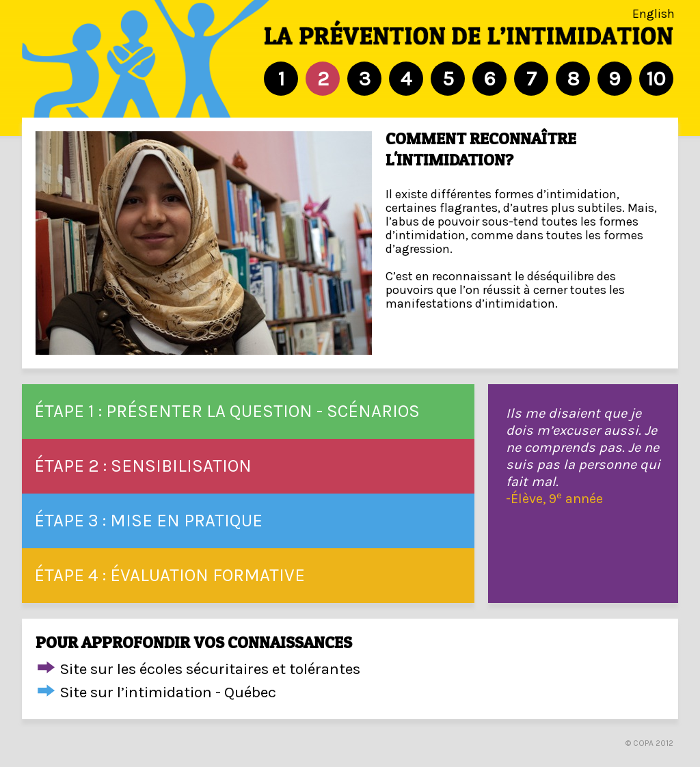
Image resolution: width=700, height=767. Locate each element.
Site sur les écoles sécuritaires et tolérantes (210, 669)
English (654, 14)
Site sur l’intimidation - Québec (168, 692)
